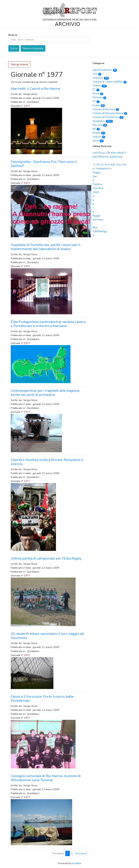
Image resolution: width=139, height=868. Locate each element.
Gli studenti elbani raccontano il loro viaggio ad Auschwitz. (47, 636)
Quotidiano (103, 121)
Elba (95, 227)
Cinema (100, 86)
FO (96, 101)
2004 (96, 192)
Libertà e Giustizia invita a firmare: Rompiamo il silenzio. (47, 462)
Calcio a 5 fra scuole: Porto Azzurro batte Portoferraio (42, 699)
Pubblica (97, 184)
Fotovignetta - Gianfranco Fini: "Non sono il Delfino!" (44, 164)
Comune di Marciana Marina (110, 113)
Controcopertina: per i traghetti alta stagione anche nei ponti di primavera (45, 393)
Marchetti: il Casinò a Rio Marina (35, 89)
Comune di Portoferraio (108, 117)
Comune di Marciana (106, 109)
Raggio (97, 172)
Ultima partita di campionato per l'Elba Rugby (46, 558)
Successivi (81, 853)
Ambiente (101, 78)
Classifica (98, 188)
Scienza (99, 137)
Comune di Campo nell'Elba (110, 82)
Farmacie (100, 97)
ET (96, 89)
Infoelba (76, 863)
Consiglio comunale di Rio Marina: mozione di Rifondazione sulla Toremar (46, 778)
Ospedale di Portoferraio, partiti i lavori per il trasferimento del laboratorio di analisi (46, 247)
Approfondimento (105, 70)
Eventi (98, 93)
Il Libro (99, 105)
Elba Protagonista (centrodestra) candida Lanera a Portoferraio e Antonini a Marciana (48, 324)
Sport (98, 141)
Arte (97, 74)
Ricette (99, 133)
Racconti (100, 125)
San (95, 176)
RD (96, 129)
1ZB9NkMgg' (100, 231)
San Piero (98, 220)
